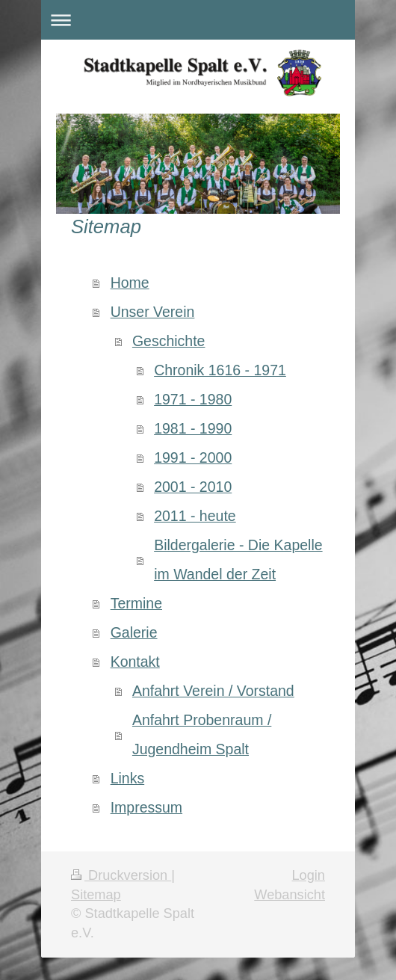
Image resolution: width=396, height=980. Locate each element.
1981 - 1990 (193, 428)
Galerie (134, 632)
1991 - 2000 (193, 457)
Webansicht (290, 895)
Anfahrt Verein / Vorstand (213, 691)
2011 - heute (195, 516)
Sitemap (96, 895)
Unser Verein (153, 312)
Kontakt (135, 662)
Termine (136, 603)
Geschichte (169, 341)
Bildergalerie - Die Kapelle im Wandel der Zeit (238, 560)
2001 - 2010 (193, 487)
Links (128, 778)
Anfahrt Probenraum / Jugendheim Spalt (202, 734)
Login (308, 875)
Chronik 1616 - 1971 (220, 370)
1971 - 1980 (193, 399)
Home (130, 283)
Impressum (146, 807)
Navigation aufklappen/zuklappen (198, 20)
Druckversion (121, 875)
